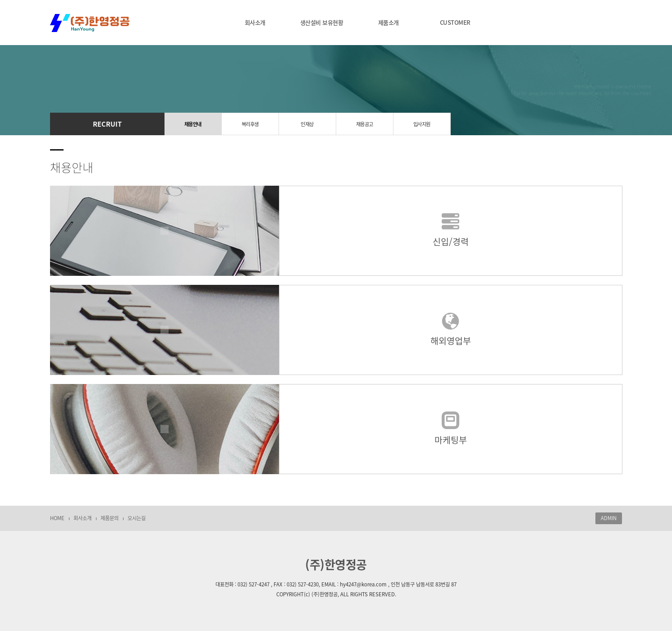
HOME (57, 518)
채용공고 (365, 124)
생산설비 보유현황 (322, 22)
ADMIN (609, 518)
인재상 (307, 124)
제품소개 (389, 22)
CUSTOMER (455, 22)
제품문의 (110, 518)
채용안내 (193, 124)
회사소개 (255, 22)
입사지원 (422, 124)
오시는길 (137, 518)
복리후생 (250, 124)
